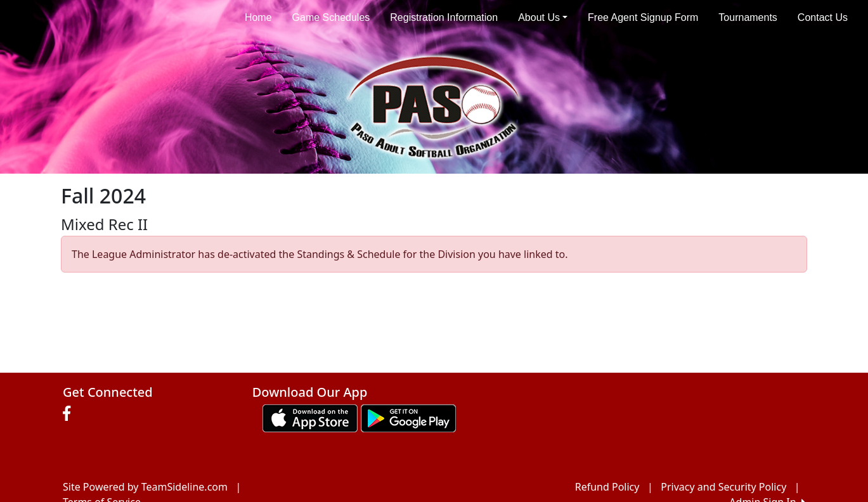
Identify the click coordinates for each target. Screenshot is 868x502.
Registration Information (444, 17)
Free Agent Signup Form (643, 17)
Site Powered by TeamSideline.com (145, 487)
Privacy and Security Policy (723, 487)
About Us (543, 17)
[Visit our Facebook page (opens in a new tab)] (70, 414)
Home (258, 17)
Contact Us (823, 17)
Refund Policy (607, 487)
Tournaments (748, 17)
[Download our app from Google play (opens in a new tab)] (408, 417)
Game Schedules (331, 17)
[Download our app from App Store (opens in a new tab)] (310, 417)
